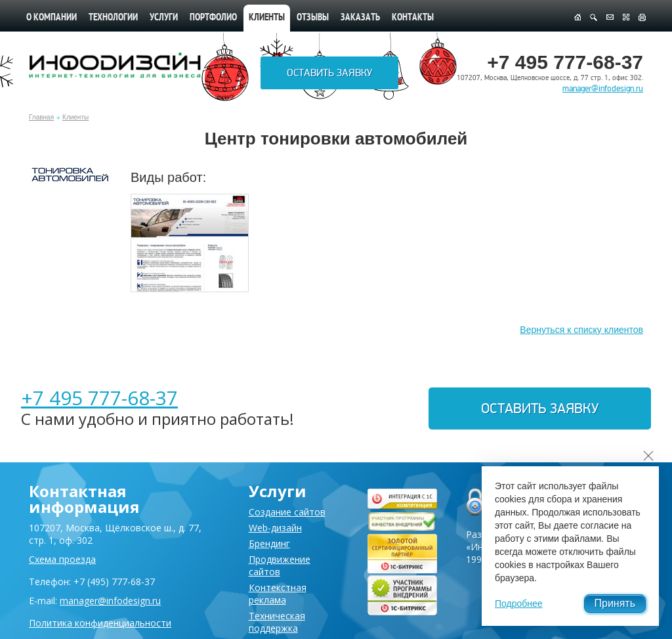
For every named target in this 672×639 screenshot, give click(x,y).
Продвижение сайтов (280, 565)
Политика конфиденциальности (100, 623)
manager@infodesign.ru (603, 89)
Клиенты (75, 117)
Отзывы (313, 18)
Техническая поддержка (277, 622)
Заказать (360, 18)
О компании (52, 18)
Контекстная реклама (278, 594)
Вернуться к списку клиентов (581, 330)
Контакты (413, 18)
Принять (615, 603)
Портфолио (213, 18)
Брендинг (269, 543)
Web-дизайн (275, 528)
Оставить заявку (329, 73)
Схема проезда (62, 559)
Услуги (164, 18)
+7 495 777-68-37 (99, 398)
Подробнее (519, 604)
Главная (41, 117)
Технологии (113, 18)
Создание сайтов (287, 512)
